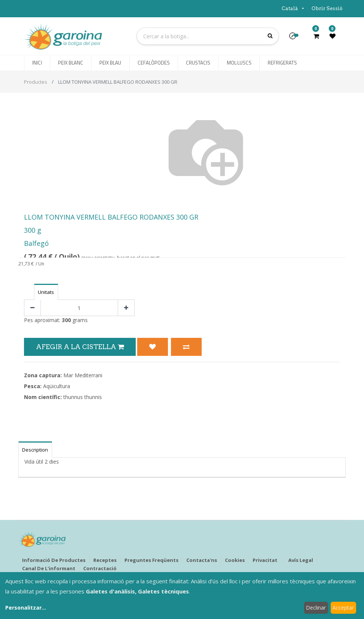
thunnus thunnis (83, 397)
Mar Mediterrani (83, 375)
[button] (296, 38)
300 (66, 320)
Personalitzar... (26, 608)
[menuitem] (37, 63)
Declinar (316, 608)
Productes (36, 82)
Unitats (46, 292)
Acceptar (343, 608)
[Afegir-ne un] (126, 308)
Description (35, 450)
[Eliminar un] (32, 308)
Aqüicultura (57, 386)
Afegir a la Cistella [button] (80, 347)
